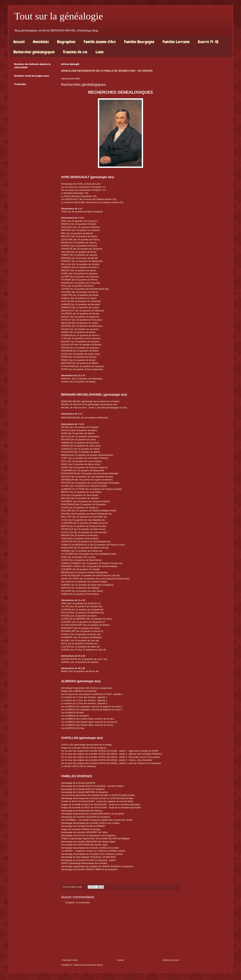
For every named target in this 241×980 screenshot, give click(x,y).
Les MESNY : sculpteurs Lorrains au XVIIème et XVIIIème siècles (93, 851)
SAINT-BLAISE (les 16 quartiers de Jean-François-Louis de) (90, 575)
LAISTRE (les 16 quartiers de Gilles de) (80, 647)
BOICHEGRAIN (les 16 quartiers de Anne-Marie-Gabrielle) (90, 473)
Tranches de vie (75, 52)
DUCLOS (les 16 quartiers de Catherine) (81, 301)
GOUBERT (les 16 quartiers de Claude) (80, 569)
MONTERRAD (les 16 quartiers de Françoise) (84, 504)
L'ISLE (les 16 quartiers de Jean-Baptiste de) (83, 520)
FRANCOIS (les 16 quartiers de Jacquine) (82, 249)
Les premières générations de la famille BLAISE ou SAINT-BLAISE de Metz (98, 795)
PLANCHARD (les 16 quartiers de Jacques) (82, 366)
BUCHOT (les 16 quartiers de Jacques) (80, 342)
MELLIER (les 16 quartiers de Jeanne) (80, 498)
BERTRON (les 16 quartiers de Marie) (80, 363)
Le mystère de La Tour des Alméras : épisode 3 (84, 703)
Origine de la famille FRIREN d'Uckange (81, 829)
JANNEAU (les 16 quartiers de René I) (80, 267)
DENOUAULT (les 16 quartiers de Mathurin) (83, 311)
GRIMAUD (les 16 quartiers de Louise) (80, 307)
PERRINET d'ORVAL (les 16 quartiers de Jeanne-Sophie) (90, 566)
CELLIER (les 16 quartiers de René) (79, 252)
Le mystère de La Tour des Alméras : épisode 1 (84, 697)
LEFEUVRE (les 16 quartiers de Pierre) (80, 240)
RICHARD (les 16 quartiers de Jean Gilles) (82, 591)
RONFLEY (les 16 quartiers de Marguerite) (82, 261)
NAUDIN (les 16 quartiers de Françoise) (81, 283)
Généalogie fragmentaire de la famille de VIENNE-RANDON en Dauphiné (97, 866)
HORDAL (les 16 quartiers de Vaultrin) (80, 662)
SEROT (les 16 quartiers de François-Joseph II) (84, 467)
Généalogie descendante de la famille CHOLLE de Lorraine (90, 823)
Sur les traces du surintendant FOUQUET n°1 (83, 187)
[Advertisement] (120, 931)
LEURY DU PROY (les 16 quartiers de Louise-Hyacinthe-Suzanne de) (96, 579)
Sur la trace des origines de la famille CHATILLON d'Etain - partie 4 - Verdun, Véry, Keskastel (107, 760)
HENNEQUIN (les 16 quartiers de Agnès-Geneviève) (87, 480)
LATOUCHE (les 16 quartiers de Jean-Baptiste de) (86, 541)
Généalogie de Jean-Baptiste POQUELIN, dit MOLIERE (88, 857)
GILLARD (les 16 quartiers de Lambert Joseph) (84, 582)
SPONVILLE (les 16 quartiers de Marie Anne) (83, 529)
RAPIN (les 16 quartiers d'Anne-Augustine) (82, 369)
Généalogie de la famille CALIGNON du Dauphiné (86, 817)
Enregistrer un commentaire (78, 903)
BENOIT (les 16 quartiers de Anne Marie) (81, 492)
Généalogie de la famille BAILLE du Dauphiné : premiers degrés (92, 786)
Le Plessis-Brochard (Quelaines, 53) (79, 196)
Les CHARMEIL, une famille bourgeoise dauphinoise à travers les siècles (97, 820)
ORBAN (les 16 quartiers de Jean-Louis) (81, 446)
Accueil (19, 42)
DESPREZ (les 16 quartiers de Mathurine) (82, 326)
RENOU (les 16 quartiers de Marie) (78, 332)
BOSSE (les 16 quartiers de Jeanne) (79, 243)
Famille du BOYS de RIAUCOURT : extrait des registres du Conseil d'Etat (97, 801)
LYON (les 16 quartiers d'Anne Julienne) (81, 338)
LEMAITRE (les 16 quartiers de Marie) (80, 295)
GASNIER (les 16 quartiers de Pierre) (79, 292)
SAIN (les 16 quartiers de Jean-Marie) (80, 495)
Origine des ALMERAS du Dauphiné (79, 691)
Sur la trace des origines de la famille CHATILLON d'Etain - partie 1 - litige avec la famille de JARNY (110, 751)
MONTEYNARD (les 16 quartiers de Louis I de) (84, 659)
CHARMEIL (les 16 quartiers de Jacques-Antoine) (85, 501)
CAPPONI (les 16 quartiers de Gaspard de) (83, 610)
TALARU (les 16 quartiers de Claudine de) (82, 606)
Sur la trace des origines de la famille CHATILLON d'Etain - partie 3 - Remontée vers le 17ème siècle (111, 757)
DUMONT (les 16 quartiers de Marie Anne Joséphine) (87, 585)
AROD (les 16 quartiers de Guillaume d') (81, 603)
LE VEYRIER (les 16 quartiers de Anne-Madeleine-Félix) (89, 554)
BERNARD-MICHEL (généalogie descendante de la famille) (90, 401)
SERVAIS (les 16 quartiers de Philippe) (80, 588)
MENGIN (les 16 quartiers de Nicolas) (80, 535)
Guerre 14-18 (208, 42)
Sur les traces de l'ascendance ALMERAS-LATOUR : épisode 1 (92, 694)
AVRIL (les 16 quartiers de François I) (79, 221)
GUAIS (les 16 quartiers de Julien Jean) (81, 354)
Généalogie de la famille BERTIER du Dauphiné (85, 792)
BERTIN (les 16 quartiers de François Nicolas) (84, 526)
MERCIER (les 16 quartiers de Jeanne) (80, 230)
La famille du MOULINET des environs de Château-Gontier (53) (92, 202)
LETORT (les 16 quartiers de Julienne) (80, 277)
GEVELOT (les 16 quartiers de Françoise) (82, 320)
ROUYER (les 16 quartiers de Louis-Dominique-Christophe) (90, 483)
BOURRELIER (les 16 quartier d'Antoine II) (82, 631)
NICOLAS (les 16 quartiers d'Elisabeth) (80, 436)
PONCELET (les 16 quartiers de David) (80, 449)
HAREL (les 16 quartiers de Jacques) (79, 273)
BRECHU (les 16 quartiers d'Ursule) (79, 224)
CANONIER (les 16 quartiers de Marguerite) (83, 470)
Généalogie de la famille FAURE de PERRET (83, 826)
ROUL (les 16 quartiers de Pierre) (77, 286)
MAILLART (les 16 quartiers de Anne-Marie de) (84, 517)
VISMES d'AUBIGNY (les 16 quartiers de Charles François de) (92, 563)
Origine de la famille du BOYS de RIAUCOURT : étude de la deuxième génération (101, 808)
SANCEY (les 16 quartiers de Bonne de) (81, 634)
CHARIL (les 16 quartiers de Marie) (78, 382)
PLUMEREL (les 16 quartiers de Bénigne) (82, 637)
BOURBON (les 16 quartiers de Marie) (80, 351)
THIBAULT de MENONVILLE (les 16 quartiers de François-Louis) (93, 545)
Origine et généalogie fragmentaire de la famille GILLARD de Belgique (95, 838)
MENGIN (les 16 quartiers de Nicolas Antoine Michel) (87, 455)
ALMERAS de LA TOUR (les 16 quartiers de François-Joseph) (91, 489)
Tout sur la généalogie (59, 16)
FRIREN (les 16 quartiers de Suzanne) (80, 443)
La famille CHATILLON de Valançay (78, 766)
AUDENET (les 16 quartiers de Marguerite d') (83, 622)
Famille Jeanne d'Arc (100, 42)
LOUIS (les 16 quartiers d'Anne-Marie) (80, 538)
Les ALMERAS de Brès (72, 713)
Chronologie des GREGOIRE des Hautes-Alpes (85, 845)
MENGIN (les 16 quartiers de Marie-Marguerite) (84, 572)
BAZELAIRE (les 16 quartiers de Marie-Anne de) (85, 548)
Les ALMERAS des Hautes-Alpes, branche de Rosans (88, 719)
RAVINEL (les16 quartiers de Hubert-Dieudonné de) (86, 514)
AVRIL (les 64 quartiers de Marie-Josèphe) (82, 212)
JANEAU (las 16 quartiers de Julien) (79, 298)
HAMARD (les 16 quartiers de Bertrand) (81, 304)
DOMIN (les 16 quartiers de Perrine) (79, 357)
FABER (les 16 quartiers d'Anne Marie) (80, 594)
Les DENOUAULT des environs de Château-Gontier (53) (89, 199)
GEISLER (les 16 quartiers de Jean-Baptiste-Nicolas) (87, 477)
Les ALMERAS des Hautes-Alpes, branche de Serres (87, 725)
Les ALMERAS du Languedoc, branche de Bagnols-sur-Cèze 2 (92, 710)
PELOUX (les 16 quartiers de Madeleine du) (83, 613)
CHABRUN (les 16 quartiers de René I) (80, 335)
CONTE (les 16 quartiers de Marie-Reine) (81, 560)
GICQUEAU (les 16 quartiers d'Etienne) (80, 227)
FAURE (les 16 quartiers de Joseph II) (80, 508)
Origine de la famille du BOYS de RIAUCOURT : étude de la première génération (101, 805)
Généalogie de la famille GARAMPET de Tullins (84, 832)
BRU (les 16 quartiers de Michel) (77, 233)
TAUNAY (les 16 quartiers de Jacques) (80, 329)
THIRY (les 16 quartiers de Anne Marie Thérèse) (85, 458)
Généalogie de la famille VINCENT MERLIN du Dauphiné (89, 869)
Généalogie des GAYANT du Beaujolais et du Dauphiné (89, 835)
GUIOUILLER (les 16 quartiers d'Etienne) (81, 345)
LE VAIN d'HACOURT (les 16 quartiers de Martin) (85, 625)
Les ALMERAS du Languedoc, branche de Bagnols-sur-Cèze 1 (92, 707)
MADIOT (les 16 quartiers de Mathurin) (80, 317)
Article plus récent (70, 960)
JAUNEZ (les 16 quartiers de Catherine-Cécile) (84, 486)
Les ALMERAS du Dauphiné (75, 716)
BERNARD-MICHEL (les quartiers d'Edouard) (85, 418)
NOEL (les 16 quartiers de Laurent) (78, 557)
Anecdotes (41, 42)
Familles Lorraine (176, 42)
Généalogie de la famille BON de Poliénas (82, 811)
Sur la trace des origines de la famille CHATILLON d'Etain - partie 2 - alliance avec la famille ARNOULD (112, 754)
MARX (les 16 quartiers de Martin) (78, 433)
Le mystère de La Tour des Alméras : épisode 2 (84, 700)
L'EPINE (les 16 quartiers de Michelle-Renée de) (85, 289)
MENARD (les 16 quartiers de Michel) (80, 258)
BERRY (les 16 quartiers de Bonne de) (80, 671)
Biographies (66, 42)
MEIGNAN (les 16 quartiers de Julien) (80, 323)
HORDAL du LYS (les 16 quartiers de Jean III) (84, 650)
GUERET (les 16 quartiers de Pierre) (79, 246)
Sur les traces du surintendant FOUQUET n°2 (83, 190)
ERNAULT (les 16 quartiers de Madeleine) (82, 379)
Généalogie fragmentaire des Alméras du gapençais (87, 688)
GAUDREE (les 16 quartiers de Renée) (80, 314)
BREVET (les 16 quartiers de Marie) (79, 270)
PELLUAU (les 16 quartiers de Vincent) (80, 264)
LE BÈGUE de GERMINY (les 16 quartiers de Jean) (86, 619)
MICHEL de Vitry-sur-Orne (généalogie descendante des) (89, 404)
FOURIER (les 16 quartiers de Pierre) (79, 280)
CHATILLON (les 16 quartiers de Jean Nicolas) (84, 532)
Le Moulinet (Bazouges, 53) (75, 193)
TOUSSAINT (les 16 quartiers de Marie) (81, 452)
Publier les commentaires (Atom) (88, 965)
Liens (100, 52)
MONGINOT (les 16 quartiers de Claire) (80, 628)
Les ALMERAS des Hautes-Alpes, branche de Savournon (89, 722)
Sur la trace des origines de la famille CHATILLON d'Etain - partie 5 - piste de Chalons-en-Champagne (111, 763)
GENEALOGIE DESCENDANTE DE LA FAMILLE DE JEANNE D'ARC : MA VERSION (107, 71)
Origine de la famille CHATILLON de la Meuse (84, 748)
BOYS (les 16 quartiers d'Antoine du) (79, 643)
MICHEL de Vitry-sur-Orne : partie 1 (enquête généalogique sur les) (94, 408)
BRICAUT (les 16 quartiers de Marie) (79, 236)
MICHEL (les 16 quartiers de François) (80, 427)
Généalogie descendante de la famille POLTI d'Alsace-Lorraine (92, 854)
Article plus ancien (171, 960)
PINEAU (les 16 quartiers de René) (78, 360)
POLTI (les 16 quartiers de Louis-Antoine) (82, 461)
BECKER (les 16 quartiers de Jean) (78, 440)
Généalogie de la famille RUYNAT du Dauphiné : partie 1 (89, 860)
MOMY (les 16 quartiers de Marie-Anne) (81, 464)
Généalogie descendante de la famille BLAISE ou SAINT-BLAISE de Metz (97, 798)
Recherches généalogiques (34, 52)
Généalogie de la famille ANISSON (78, 783)
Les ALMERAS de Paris (73, 728)
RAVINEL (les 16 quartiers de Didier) (79, 616)
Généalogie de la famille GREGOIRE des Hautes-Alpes (88, 842)
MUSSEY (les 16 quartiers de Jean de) (80, 640)
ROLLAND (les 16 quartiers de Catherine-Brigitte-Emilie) (89, 511)
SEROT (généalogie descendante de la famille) (84, 863)
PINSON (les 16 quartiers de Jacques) (80, 348)
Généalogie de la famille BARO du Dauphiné (83, 789)
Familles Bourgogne (139, 42)
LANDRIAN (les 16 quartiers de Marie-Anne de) (85, 523)
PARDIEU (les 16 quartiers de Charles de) (82, 551)
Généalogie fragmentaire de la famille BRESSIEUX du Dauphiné (93, 814)
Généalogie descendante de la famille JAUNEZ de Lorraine (90, 848)
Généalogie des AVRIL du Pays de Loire (81, 184)
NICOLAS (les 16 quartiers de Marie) (79, 430)
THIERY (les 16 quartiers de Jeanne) (79, 255)
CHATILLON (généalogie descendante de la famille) (86, 745)
